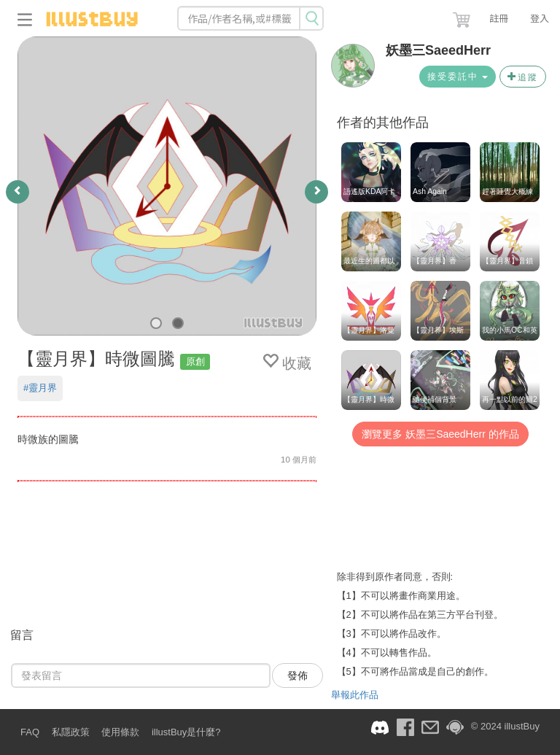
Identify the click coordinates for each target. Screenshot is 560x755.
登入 (540, 18)
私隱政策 (71, 732)
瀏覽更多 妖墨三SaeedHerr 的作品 (440, 434)
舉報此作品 (355, 695)
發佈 (297, 675)
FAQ (30, 732)
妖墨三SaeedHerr (438, 50)
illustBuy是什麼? (186, 732)
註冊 (499, 18)
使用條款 (120, 732)
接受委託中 (458, 77)
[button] (463, 17)
